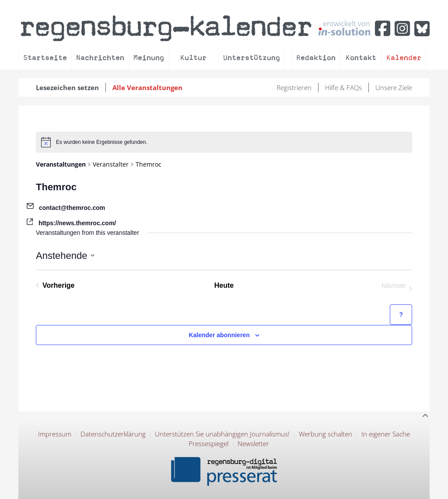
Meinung (149, 58)
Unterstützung (252, 58)
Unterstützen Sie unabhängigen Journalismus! (222, 434)
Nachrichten (100, 58)
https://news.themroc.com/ (77, 223)
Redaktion (316, 58)
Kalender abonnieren (219, 335)
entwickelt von (344, 28)
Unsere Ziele (394, 87)
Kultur (193, 58)
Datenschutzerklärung (113, 434)
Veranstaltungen (61, 164)
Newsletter (253, 443)
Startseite (45, 58)
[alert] (224, 142)
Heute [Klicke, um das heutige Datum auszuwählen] (224, 285)
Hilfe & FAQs (343, 87)
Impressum (55, 434)
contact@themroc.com (72, 208)
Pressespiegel (208, 443)
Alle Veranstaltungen (147, 87)
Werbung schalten (325, 434)
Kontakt (361, 58)
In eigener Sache (386, 434)
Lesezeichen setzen (67, 87)
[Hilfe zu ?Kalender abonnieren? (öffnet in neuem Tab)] (401, 315)
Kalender (404, 58)
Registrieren (294, 87)
